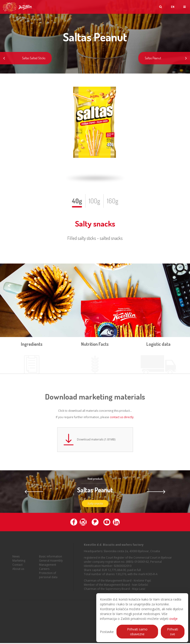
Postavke (107, 632)
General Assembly (51, 565)
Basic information (51, 561)
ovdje (173, 619)
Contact (17, 569)
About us (18, 574)
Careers (44, 574)
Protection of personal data (48, 580)
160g (113, 201)
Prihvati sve (173, 632)
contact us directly (122, 417)
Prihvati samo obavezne (137, 632)
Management (48, 569)
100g (94, 201)
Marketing (19, 565)
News (16, 561)
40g (77, 201)
